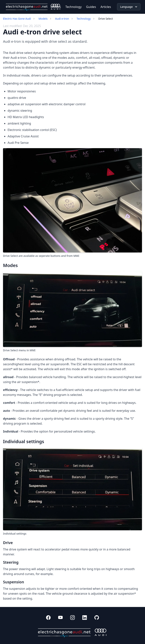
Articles (106, 7)
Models (56, 7)
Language (129, 7)
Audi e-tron (62, 19)
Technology (73, 7)
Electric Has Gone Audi (17, 19)
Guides (91, 7)
